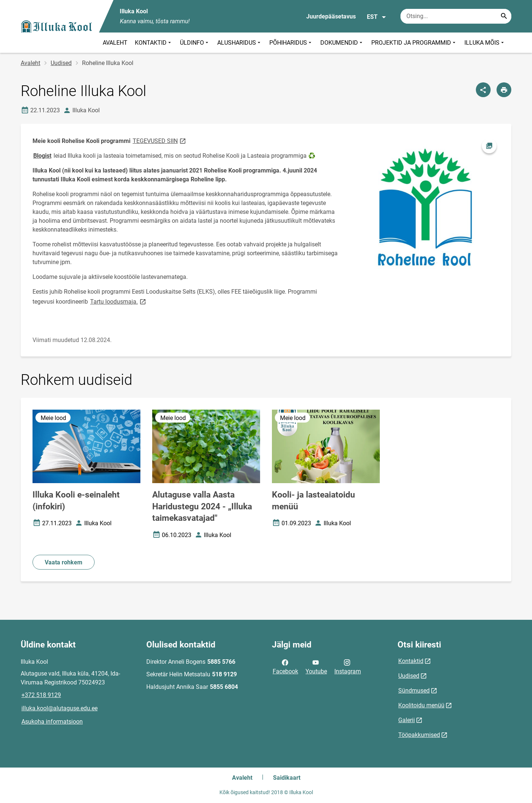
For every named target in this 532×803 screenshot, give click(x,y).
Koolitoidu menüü (421, 705)
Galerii (407, 720)
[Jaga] (483, 90)
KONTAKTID (154, 43)
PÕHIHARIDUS (291, 43)
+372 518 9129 (41, 695)
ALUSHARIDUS (240, 43)
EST (377, 17)
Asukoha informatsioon (52, 722)
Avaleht (30, 63)
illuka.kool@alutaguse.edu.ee (59, 708)
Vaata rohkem (64, 562)
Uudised (61, 63)
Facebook (285, 666)
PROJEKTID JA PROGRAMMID (414, 43)
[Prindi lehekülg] (504, 90)
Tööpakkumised (419, 735)
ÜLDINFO (195, 43)
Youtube (316, 666)
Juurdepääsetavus (331, 16)
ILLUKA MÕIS (485, 43)
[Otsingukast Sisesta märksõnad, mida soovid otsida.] (456, 16)
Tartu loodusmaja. (119, 301)
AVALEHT (115, 43)
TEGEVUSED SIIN (160, 141)
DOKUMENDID (342, 43)
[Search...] (504, 16)
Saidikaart (287, 778)
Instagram (348, 666)
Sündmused (414, 691)
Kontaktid (411, 661)
